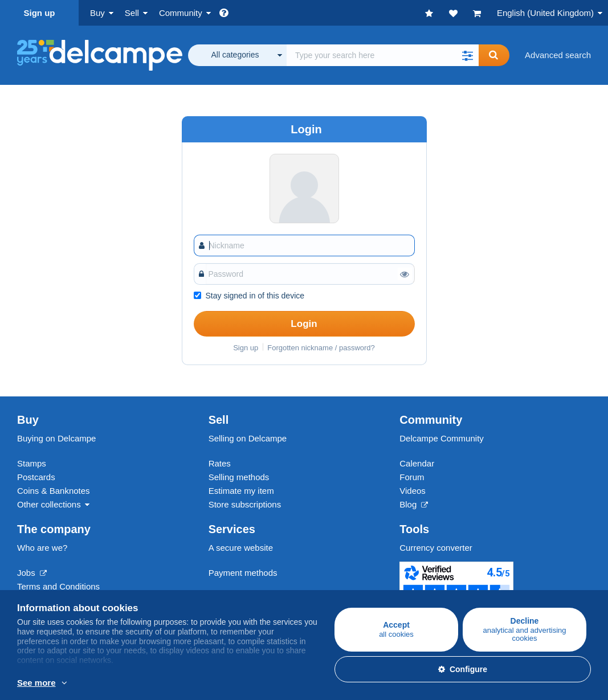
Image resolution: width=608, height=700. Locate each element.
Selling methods (239, 477)
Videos (413, 491)
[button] (467, 55)
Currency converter (436, 548)
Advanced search (558, 55)
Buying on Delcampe (56, 438)
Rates (220, 463)
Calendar (417, 463)
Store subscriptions (245, 504)
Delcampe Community (442, 438)
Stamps (32, 463)
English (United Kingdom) (545, 13)
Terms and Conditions (58, 586)
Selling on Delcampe (248, 438)
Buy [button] (97, 13)
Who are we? (42, 548)
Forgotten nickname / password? (321, 348)
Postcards (36, 477)
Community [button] (181, 13)
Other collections (49, 504)
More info (145, 683)
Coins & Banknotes (54, 491)
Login (304, 324)
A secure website (241, 548)
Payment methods (243, 573)
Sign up (40, 13)
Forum (412, 477)
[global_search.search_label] (383, 55)
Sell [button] (132, 13)
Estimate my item (241, 491)
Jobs (32, 573)
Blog (414, 504)
